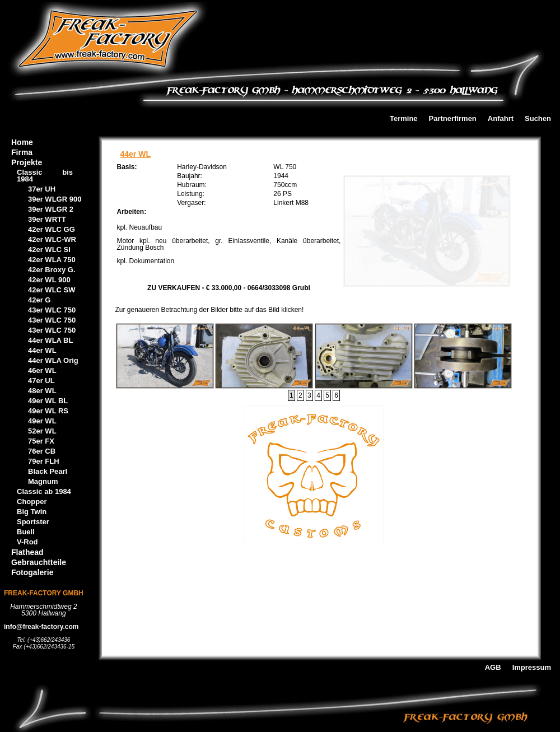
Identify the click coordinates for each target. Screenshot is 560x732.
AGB (493, 668)
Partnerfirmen (453, 119)
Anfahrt (501, 119)
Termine (404, 119)
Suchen (538, 119)
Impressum (532, 668)
